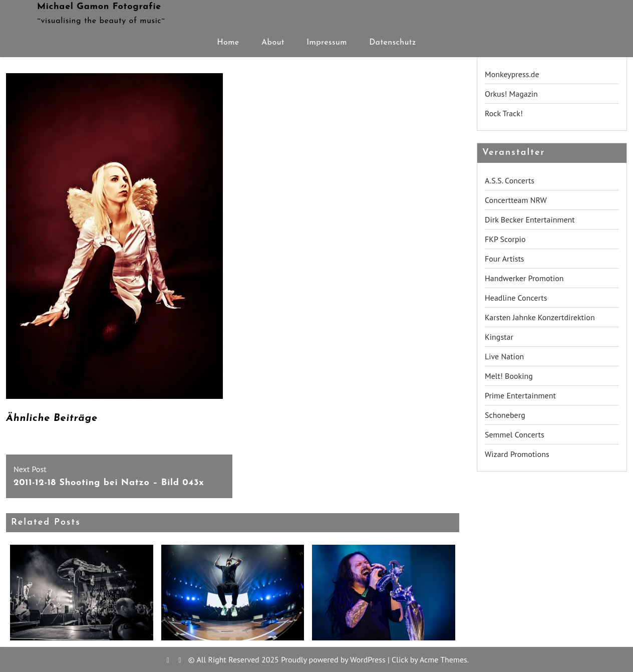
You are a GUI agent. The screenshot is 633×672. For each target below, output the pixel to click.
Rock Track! (504, 113)
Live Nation (504, 356)
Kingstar (499, 337)
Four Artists (505, 259)
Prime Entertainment (520, 395)
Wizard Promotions (517, 454)
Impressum (327, 43)
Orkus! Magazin (511, 94)
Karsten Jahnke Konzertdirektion (540, 317)
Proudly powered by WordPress (333, 659)
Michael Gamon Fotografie (99, 7)
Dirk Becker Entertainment (530, 219)
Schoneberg (505, 415)
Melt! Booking (509, 376)
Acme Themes (443, 659)
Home (228, 43)
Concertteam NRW (516, 200)
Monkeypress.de (512, 74)
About (273, 43)
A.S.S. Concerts (510, 180)
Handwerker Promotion (524, 278)
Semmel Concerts (515, 434)
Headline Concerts (516, 298)
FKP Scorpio (505, 239)
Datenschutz (393, 43)
